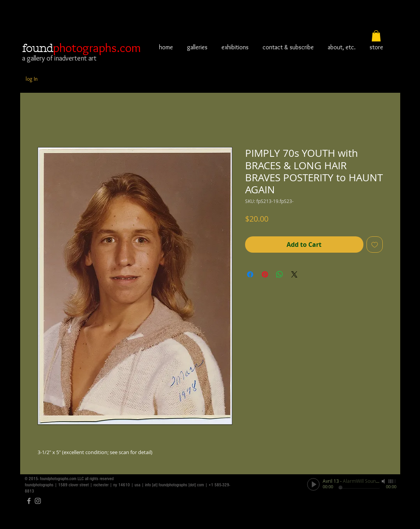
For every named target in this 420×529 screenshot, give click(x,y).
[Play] (313, 484)
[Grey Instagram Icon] (38, 501)
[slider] (392, 481)
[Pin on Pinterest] (265, 274)
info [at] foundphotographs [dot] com (175, 485)
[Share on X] (294, 274)
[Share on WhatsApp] (280, 274)
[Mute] (384, 481)
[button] (376, 36)
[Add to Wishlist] (375, 245)
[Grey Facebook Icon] (29, 501)
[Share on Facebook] (250, 274)
